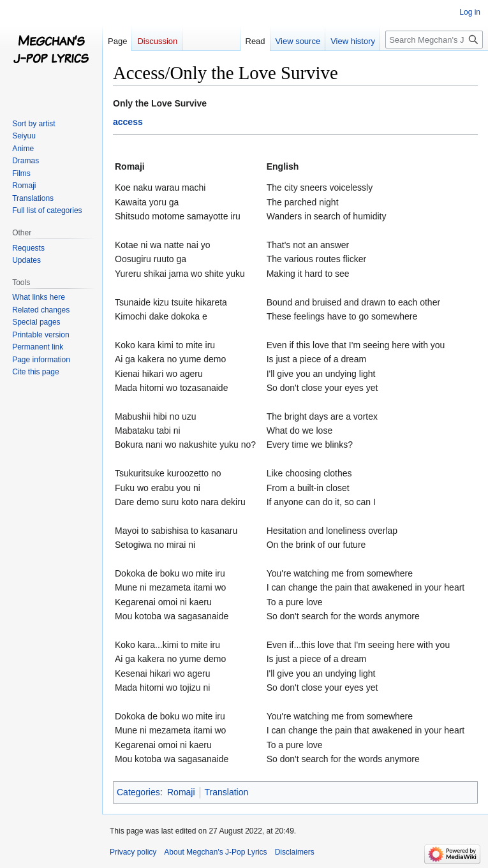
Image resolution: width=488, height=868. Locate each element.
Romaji (181, 792)
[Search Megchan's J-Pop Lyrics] (434, 40)
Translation (227, 792)
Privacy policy (133, 852)
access (128, 122)
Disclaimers (295, 852)
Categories (138, 792)
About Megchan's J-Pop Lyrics (215, 852)
